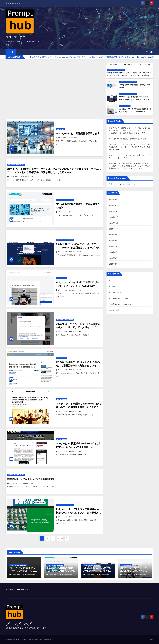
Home (11, 52)
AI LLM (112, 287)
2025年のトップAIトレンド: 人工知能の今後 (31, 479)
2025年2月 (113, 206)
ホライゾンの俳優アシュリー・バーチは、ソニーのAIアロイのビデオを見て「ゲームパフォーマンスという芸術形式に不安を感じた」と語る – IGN (129, 75)
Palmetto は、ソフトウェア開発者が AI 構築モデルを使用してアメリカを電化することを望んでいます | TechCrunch (79, 513)
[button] (147, 52)
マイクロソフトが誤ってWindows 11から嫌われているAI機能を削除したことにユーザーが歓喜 (79, 407)
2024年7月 (113, 246)
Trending (145, 65)
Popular (129, 65)
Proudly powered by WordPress (17, 639)
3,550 (60, 538)
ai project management (119, 298)
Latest (114, 65)
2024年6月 (113, 252)
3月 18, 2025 (14, 177)
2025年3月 (113, 200)
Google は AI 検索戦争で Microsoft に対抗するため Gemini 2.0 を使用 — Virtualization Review (78, 447)
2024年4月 (113, 264)
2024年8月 (113, 241)
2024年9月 (113, 235)
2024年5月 (113, 258)
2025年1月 (113, 211)
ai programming (125, 106)
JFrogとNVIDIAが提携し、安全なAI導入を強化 (128, 139)
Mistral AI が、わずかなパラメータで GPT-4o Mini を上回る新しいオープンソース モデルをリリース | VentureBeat (135, 100)
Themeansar (47, 639)
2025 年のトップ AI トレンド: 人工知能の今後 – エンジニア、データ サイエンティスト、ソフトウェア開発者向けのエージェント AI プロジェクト (130, 166)
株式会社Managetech (19, 589)
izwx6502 (73, 138)
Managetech (60, 129)
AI (110, 281)
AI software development (116, 70)
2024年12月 (114, 217)
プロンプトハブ (15, 37)
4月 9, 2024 (63, 138)
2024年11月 (113, 223)
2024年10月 (114, 229)
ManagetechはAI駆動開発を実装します (78, 133)
